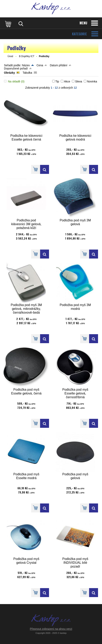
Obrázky (9, 73)
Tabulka (27, 73)
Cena (40, 65)
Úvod (10, 56)
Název (26, 65)
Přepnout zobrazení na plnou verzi (51, 629)
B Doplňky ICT (27, 56)
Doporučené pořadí (16, 68)
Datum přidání (59, 65)
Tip (57, 81)
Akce (67, 81)
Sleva (78, 81)
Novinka (92, 81)
